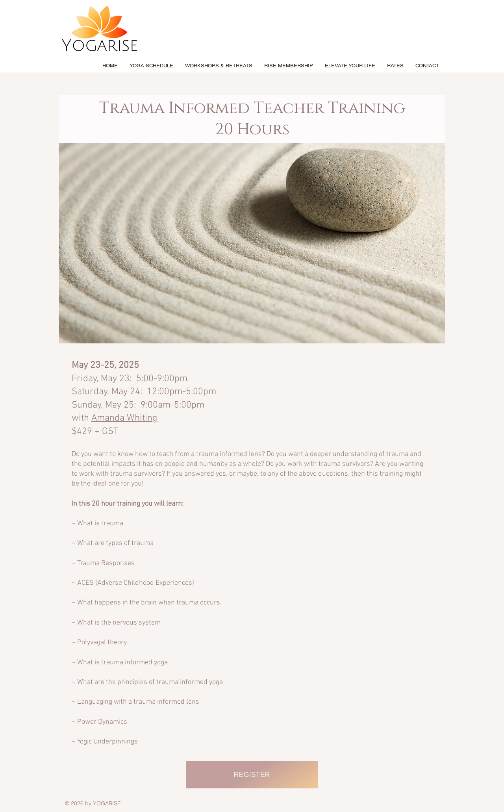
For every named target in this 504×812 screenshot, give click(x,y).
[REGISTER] (252, 775)
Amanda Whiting (124, 418)
